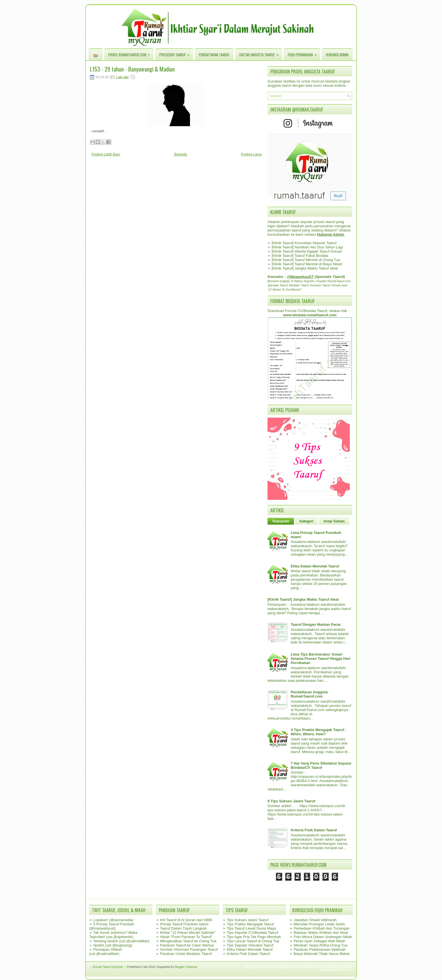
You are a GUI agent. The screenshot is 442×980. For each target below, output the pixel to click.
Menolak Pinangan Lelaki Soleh (319, 924)
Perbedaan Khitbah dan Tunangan (322, 928)
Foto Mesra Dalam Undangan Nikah (323, 937)
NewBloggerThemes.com (336, 970)
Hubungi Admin (337, 55)
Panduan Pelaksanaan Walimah (320, 949)
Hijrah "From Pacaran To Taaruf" (186, 937)
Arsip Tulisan (334, 521)
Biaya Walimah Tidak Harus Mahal (322, 954)
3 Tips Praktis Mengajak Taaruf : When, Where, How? (318, 732)
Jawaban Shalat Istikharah (315, 920)
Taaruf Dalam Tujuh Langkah (183, 928)
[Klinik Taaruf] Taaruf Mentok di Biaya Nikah (307, 264)
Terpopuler (281, 521)
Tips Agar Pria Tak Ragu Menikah (254, 937)
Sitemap (192, 967)
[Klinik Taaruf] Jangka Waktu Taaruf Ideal (305, 268)
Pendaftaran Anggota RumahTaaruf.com (309, 694)
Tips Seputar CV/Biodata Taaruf (252, 933)
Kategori (307, 521)
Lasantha (309, 967)
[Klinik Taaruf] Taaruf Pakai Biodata (300, 256)
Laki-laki (122, 77)
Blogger (180, 967)
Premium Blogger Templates (334, 967)
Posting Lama (251, 154)
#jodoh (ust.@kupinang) (113, 945)
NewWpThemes (267, 967)
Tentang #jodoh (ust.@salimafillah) (121, 941)
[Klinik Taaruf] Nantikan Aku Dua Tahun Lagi (307, 247)
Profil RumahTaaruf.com (131, 53)
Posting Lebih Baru (106, 154)
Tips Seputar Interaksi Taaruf (250, 945)
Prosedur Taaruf (176, 53)
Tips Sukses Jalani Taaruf (247, 920)
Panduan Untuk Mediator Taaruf (186, 954)
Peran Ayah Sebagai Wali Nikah (320, 941)
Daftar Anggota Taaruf (261, 53)
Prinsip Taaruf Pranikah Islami (184, 924)
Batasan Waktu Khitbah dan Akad (321, 933)
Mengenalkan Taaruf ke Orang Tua (188, 941)
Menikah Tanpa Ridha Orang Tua (321, 945)
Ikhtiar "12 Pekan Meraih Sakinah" (188, 933)
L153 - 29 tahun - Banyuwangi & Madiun (132, 69)
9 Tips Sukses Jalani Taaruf (291, 801)
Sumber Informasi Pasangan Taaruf (189, 949)
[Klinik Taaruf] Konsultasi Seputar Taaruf (304, 243)
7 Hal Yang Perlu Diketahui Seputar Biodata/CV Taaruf (321, 765)
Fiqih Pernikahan (304, 53)
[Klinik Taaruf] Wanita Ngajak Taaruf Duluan (307, 251)
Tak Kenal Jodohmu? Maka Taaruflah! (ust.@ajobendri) (113, 935)
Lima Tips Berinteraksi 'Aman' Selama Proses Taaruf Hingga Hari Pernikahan (320, 659)
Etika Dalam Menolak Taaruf (315, 566)
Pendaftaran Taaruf (214, 55)
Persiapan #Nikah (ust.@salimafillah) (106, 952)
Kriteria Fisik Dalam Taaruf (314, 830)
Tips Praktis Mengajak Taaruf (250, 924)
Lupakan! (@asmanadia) (113, 920)
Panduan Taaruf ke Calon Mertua (187, 945)
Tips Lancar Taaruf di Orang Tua (253, 941)
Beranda (181, 154)
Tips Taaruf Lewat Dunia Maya (251, 928)
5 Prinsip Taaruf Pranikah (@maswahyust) (112, 926)
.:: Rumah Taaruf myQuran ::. (108, 967)
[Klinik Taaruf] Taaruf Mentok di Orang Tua (306, 260)
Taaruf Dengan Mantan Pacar (316, 624)
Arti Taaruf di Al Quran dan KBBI (186, 920)
